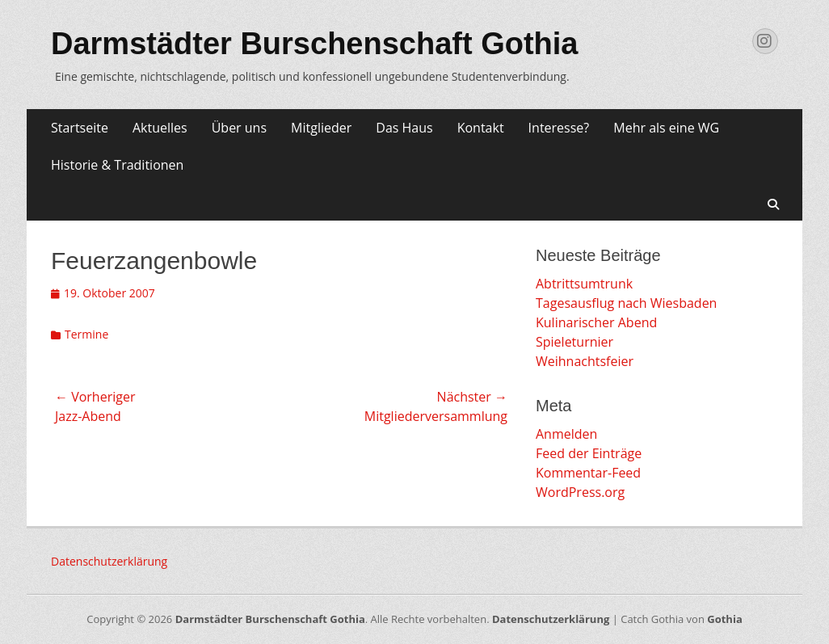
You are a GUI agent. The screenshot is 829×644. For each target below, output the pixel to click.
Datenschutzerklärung (109, 561)
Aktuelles (160, 128)
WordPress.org (580, 492)
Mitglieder (321, 128)
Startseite (80, 128)
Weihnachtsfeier (585, 361)
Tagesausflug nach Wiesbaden (626, 303)
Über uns (239, 128)
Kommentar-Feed (588, 473)
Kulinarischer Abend (596, 322)
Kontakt (481, 128)
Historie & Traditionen (117, 165)
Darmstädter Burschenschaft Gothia (315, 44)
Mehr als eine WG (666, 128)
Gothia (724, 619)
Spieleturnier (574, 342)
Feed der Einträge (589, 453)
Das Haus (404, 128)
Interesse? (559, 128)
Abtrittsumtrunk (584, 284)
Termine (86, 334)
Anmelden (566, 434)
